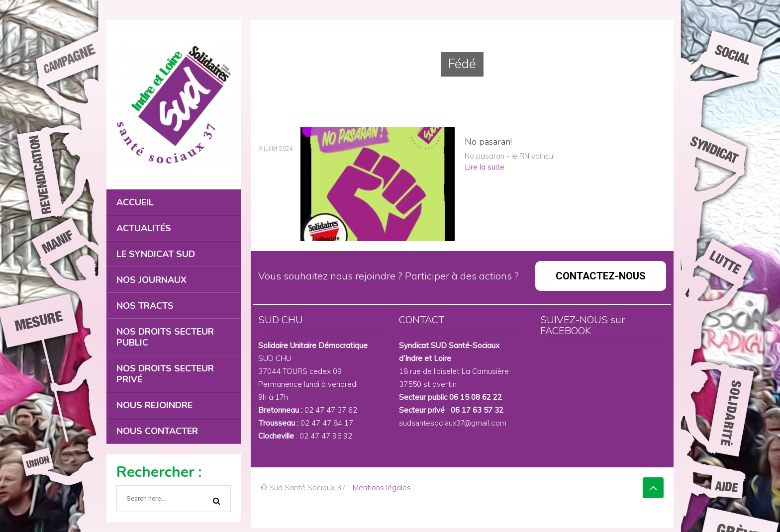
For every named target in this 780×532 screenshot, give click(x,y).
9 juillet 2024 (276, 149)
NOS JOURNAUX (151, 280)
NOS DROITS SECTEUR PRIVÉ (165, 374)
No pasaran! (488, 142)
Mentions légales (382, 488)
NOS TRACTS (145, 306)
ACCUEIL (135, 202)
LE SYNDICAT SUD (156, 254)
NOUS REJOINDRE (154, 405)
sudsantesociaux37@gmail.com (453, 423)
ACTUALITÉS (144, 228)
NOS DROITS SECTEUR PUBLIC (165, 337)
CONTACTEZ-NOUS (601, 276)
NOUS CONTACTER (157, 431)
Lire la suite (485, 167)
